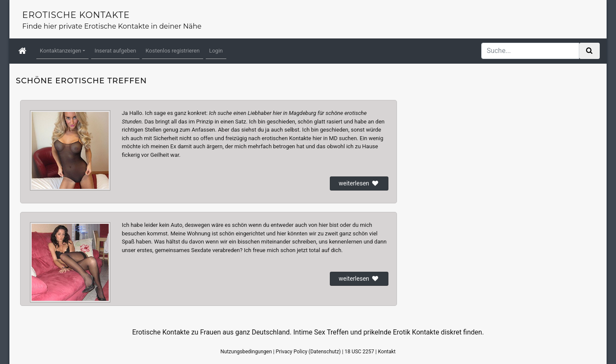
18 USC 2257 (359, 352)
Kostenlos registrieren (172, 51)
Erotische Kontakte (76, 15)
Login (216, 51)
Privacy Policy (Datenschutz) (308, 352)
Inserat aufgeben (115, 51)
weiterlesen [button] (359, 183)
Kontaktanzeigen (61, 51)
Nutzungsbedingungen (246, 352)
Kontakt (386, 352)
